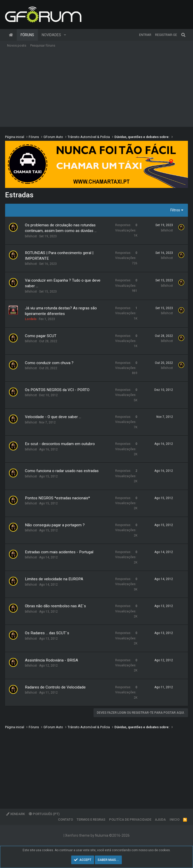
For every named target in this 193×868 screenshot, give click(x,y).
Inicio (175, 819)
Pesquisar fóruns (43, 45)
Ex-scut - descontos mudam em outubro (60, 444)
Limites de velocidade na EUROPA (54, 579)
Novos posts (17, 45)
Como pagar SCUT (41, 336)
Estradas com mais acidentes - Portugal (59, 552)
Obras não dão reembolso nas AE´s (55, 606)
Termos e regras (91, 819)
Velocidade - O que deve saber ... (53, 417)
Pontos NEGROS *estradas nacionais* (57, 498)
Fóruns (27, 35)
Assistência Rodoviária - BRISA (51, 660)
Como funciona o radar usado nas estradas (62, 471)
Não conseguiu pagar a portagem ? (55, 525)
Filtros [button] (175, 210)
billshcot (31, 236)
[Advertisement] (96, 89)
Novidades (51, 35)
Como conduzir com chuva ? (49, 363)
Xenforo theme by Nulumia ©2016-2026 (97, 835)
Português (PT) (44, 814)
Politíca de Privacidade (130, 819)
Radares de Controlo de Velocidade (55, 687)
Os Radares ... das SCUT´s (47, 633)
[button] (65, 35)
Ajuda (160, 819)
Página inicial (11, 35)
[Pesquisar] (183, 35)
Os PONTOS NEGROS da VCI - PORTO (57, 390)
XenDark (16, 814)
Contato (65, 819)
